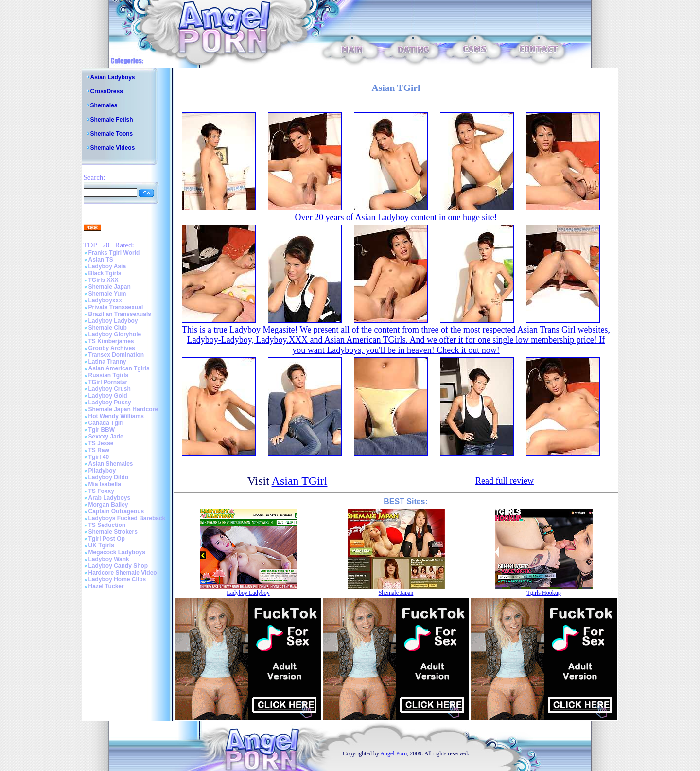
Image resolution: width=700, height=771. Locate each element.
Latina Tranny (107, 362)
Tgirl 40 (99, 457)
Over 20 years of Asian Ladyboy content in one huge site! (396, 217)
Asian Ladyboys (113, 77)
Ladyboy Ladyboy (113, 321)
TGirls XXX (104, 280)
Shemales (104, 105)
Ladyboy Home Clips (117, 579)
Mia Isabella (105, 484)
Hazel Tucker (106, 586)
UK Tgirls (101, 545)
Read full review (505, 481)
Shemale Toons (112, 134)
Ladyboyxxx (105, 300)
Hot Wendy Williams (116, 416)
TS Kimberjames (111, 341)
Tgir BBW (102, 430)
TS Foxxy (101, 491)
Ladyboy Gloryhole (115, 334)
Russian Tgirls (109, 375)
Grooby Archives (112, 348)
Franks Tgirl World (114, 253)
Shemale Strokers (113, 532)
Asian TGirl (300, 481)
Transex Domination (116, 355)
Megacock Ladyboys (117, 552)
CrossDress (107, 91)
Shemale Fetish (112, 120)
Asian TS (101, 260)
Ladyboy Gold (108, 396)
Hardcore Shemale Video (123, 573)
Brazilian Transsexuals (120, 314)
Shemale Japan (110, 287)
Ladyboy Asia (107, 266)
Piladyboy (102, 471)
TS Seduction (107, 525)
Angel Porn (394, 753)
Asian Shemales (111, 464)
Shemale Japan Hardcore (123, 409)
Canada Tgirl (106, 423)
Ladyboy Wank (109, 559)
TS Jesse (101, 443)
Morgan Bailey (108, 505)
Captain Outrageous (116, 511)
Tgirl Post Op (107, 539)
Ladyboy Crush (110, 389)
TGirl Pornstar (108, 382)
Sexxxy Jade (106, 437)
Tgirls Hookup (543, 593)
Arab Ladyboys (110, 498)
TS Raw (99, 450)
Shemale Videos (113, 148)
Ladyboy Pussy (110, 403)
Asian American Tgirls (119, 368)
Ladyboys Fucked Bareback (127, 518)
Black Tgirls (105, 273)
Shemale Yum (107, 294)
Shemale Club (108, 328)
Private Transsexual (116, 307)
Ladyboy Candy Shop (118, 566)
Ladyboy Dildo (109, 477)
